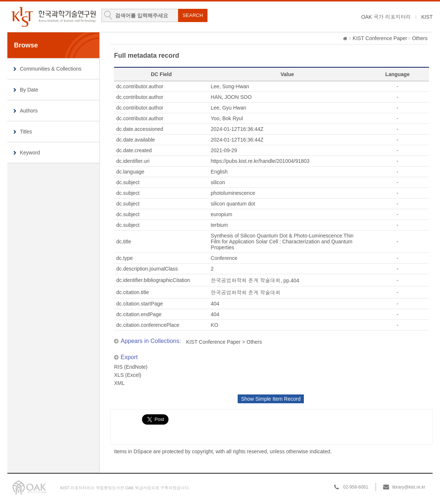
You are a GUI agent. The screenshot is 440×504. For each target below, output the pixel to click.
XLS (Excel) (128, 375)
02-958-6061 (356, 487)
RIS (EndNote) (131, 367)
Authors (29, 111)
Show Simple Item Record (271, 399)
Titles (26, 132)
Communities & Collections (51, 69)
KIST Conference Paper (380, 38)
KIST (427, 17)
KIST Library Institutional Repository (53, 17)
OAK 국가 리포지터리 (386, 17)
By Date (29, 90)
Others (420, 38)
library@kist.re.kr (409, 487)
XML (119, 383)
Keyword (30, 153)
